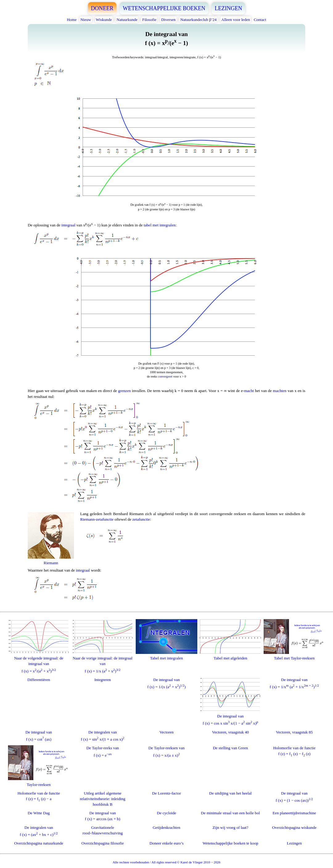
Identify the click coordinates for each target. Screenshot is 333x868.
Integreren (103, 680)
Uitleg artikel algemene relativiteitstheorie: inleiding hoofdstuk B (103, 799)
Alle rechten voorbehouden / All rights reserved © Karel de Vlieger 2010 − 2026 (166, 862)
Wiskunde (104, 20)
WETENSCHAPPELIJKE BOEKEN (164, 8)
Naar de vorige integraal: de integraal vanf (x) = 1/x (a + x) (103, 662)
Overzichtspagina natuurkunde (39, 843)
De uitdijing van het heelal (230, 793)
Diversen (169, 20)
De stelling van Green (230, 748)
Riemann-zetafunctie (97, 519)
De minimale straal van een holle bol (230, 813)
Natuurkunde (127, 20)
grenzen (124, 391)
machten (280, 391)
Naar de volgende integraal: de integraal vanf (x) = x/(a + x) (39, 662)
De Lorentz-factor (166, 793)
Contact (260, 20)
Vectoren (166, 732)
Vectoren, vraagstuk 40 (231, 732)
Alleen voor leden (236, 20)
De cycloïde (166, 813)
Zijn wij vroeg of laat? (230, 827)
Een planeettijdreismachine (294, 813)
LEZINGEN (228, 8)
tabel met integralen (160, 225)
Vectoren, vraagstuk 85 (294, 732)
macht (249, 391)
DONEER (102, 8)
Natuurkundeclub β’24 (198, 20)
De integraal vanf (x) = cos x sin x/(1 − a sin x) (230, 717)
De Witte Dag (39, 813)
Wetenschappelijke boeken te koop (230, 843)
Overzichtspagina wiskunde (294, 827)
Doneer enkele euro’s (166, 843)
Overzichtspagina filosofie (103, 843)
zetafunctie (141, 519)
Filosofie (149, 20)
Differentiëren (39, 680)
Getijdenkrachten (166, 827)
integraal (68, 225)
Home (72, 20)
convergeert (165, 376)
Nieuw (86, 20)
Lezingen (294, 843)
